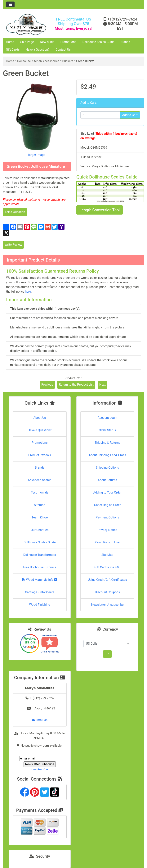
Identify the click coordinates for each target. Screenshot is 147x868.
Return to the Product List (76, 385)
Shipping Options (107, 468)
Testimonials (40, 492)
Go (107, 654)
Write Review (13, 245)
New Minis (47, 42)
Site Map (107, 555)
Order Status (107, 430)
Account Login (107, 418)
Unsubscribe (40, 769)
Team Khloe (40, 517)
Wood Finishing (40, 605)
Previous (47, 385)
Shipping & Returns (107, 443)
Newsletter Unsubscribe (107, 605)
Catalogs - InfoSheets (40, 592)
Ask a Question (15, 212)
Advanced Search (40, 480)
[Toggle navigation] (10, 4)
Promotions (68, 42)
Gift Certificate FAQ (107, 567)
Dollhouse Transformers (40, 555)
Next (102, 385)
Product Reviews (40, 455)
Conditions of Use (107, 542)
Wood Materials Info (40, 580)
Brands (125, 42)
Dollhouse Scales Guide (98, 42)
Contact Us (63, 50)
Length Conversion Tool (100, 210)
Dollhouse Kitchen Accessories (38, 61)
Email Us (40, 720)
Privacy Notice (107, 530)
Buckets (68, 61)
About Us (40, 418)
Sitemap (40, 505)
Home (10, 42)
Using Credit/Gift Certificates (107, 580)
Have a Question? (38, 50)
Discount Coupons (107, 592)
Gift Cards (13, 50)
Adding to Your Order (107, 492)
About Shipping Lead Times (107, 455)
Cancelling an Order (107, 505)
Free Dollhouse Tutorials (40, 567)
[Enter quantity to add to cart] (100, 115)
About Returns (107, 480)
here (28, 292)
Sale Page (27, 42)
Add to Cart (130, 115)
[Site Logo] (27, 24)
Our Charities (40, 530)
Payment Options (107, 517)
